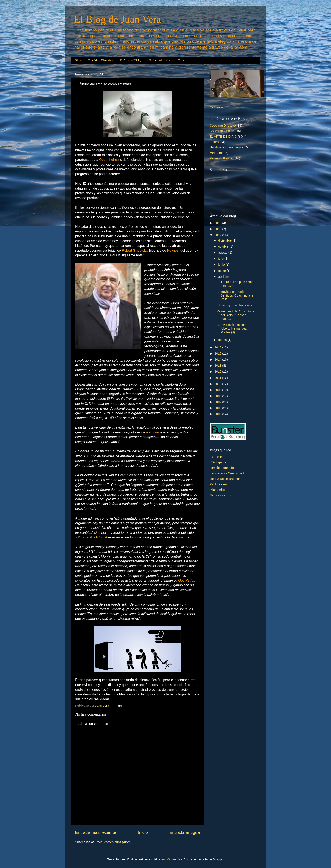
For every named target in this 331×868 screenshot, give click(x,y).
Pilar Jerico (217, 490)
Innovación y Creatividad (227, 473)
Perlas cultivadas (160, 60)
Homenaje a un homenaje (235, 305)
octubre (224, 246)
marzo (223, 340)
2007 (218, 402)
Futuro (214, 142)
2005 (218, 414)
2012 (218, 372)
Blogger (218, 859)
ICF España (218, 462)
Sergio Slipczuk (220, 495)
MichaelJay (174, 859)
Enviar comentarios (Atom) (113, 842)
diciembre (225, 240)
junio (222, 265)
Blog (78, 60)
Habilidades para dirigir (226, 147)
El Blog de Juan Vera (117, 19)
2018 (218, 229)
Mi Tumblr (216, 107)
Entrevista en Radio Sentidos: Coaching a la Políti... (235, 296)
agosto (223, 253)
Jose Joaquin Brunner (225, 479)
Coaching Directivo (100, 60)
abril (222, 277)
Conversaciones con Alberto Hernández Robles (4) (232, 329)
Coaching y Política (223, 131)
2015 (218, 353)
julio (222, 259)
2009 (218, 390)
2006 (218, 408)
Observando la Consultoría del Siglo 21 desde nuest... (236, 315)
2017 (218, 235)
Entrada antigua (185, 832)
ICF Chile (216, 457)
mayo (222, 271)
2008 (218, 396)
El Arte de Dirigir (131, 60)
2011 (218, 378)
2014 (218, 359)
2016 (218, 347)
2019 (218, 223)
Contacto (183, 60)
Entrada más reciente (96, 832)
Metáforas (217, 153)
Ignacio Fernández (222, 468)
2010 (218, 384)
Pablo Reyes (219, 484)
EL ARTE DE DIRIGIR (225, 137)
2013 (218, 366)
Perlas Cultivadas (222, 158)
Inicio (143, 832)
